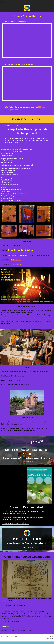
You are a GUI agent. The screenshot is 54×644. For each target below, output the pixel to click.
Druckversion (7, 636)
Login (51, 636)
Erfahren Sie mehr (27, 547)
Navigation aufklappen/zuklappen (27, 2)
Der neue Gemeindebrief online (15, 523)
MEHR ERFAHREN (27, 462)
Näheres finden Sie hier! (13, 621)
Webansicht (49, 639)
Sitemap (16, 636)
